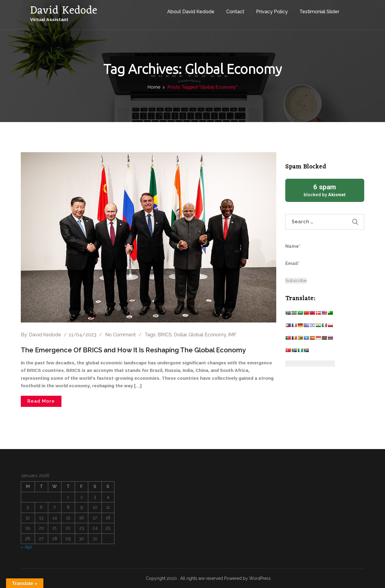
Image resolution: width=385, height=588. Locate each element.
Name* (313, 250)
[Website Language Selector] (310, 363)
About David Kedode (191, 12)
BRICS (165, 335)
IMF (232, 335)
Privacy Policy (272, 12)
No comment (121, 335)
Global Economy (207, 335)
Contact (235, 12)
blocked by (325, 190)
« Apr (27, 547)
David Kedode (45, 335)
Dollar (180, 335)
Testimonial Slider (319, 12)
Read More (41, 401)
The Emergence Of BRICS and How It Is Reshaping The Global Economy (133, 350)
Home (154, 87)
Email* (313, 267)
